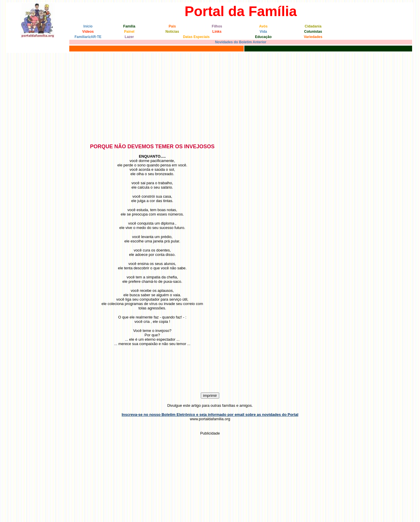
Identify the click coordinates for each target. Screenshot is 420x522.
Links (217, 32)
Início (88, 26)
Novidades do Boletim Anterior (241, 42)
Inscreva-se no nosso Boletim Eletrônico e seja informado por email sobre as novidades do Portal (210, 415)
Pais (172, 26)
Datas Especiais (196, 37)
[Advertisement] (210, 97)
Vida (263, 32)
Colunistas (313, 32)
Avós (263, 26)
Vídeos (88, 32)
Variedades (313, 37)
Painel (129, 32)
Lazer (129, 37)
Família (129, 26)
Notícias (172, 32)
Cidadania (313, 26)
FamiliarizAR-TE (88, 37)
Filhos (217, 26)
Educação (263, 37)
